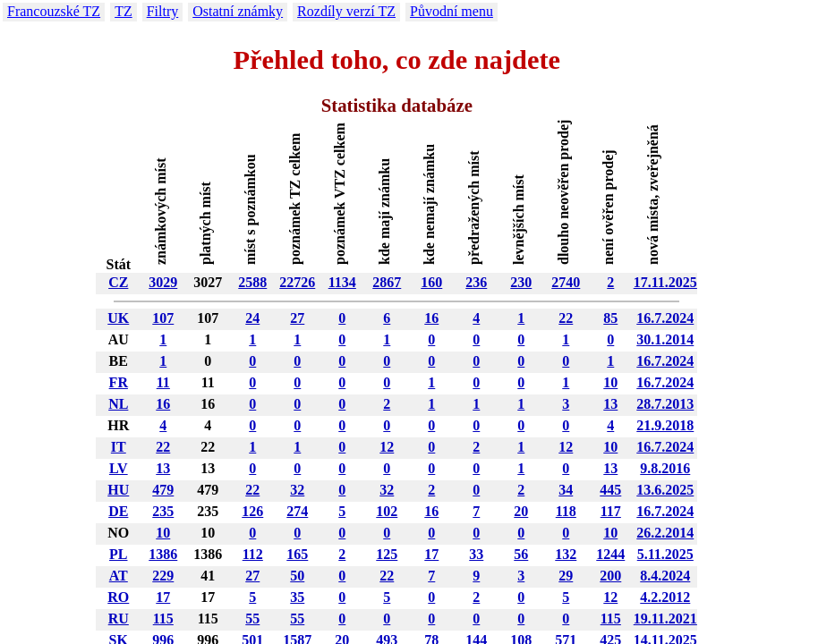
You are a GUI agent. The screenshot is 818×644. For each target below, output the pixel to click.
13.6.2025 (665, 490)
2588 (252, 282)
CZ (118, 282)
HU (118, 490)
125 (387, 554)
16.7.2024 (665, 318)
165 (297, 554)
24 (252, 318)
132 (566, 554)
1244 (610, 554)
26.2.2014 (665, 533)
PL (118, 554)
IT (119, 447)
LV (119, 468)
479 (163, 490)
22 (566, 318)
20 (521, 511)
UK (118, 318)
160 (431, 282)
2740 (566, 282)
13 (610, 404)
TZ (124, 11)
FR (119, 382)
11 (163, 382)
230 (521, 282)
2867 (387, 282)
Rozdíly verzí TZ (346, 11)
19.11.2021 (665, 619)
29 (566, 576)
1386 (163, 554)
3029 (163, 282)
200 (610, 576)
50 (297, 576)
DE (118, 511)
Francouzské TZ (54, 11)
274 (297, 511)
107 (163, 318)
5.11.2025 (665, 554)
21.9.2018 (665, 425)
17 (431, 554)
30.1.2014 (665, 339)
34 (566, 490)
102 (387, 511)
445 (610, 490)
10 (610, 382)
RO (118, 597)
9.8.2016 (665, 468)
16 (431, 318)
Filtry (163, 11)
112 (253, 554)
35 (297, 597)
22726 (297, 282)
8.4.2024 (665, 576)
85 (610, 318)
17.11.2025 (665, 282)
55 (252, 619)
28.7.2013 (665, 404)
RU (119, 619)
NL (118, 404)
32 (297, 490)
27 (297, 318)
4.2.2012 (665, 597)
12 (387, 447)
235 (163, 511)
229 (163, 576)
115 (163, 619)
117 (611, 511)
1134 (342, 282)
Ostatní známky (238, 11)
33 (476, 554)
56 (521, 554)
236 (476, 282)
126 (252, 511)
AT (119, 576)
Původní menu (452, 11)
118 (566, 511)
